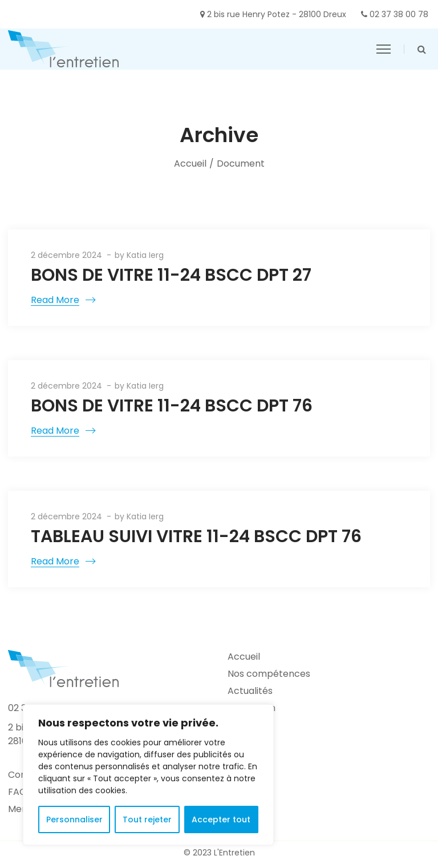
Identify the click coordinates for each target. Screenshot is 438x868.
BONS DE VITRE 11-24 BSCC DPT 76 (172, 406)
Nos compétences (269, 674)
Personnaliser (74, 819)
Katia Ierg (145, 255)
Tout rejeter (147, 819)
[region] (148, 775)
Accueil (190, 163)
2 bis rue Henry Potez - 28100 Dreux (277, 14)
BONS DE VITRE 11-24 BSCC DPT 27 (171, 275)
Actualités (250, 691)
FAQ (17, 792)
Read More (55, 300)
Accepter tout (221, 819)
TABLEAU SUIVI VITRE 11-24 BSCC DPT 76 (196, 536)
